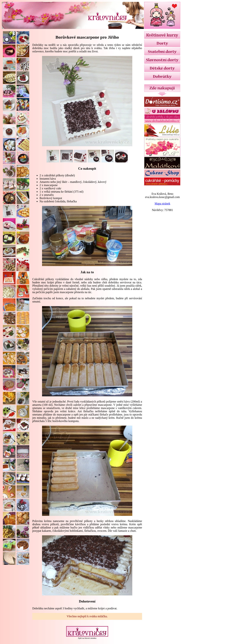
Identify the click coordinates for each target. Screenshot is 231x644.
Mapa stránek (163, 204)
